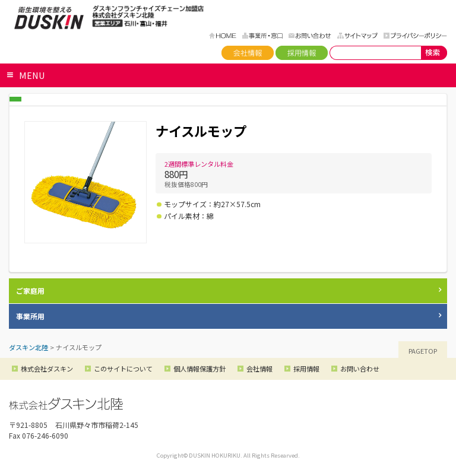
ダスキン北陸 (49, 18)
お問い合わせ (310, 36)
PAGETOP (423, 351)
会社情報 (248, 53)
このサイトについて (123, 369)
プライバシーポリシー (415, 36)
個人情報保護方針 (199, 369)
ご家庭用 (30, 291)
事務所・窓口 (262, 36)
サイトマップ (357, 36)
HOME (223, 36)
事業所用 (30, 316)
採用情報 (302, 53)
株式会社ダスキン (47, 369)
